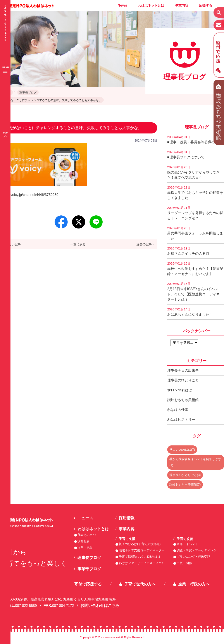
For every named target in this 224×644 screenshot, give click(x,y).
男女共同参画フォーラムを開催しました (195, 233)
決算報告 (84, 541)
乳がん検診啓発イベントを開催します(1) (195, 462)
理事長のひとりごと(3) (185, 475)
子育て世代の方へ (140, 584)
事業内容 (182, 5)
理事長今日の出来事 (183, 370)
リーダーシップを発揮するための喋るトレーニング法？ (195, 213)
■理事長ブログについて (186, 155)
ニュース (85, 518)
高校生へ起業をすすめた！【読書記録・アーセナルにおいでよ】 (195, 269)
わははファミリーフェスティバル (142, 563)
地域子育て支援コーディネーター (142, 550)
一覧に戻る (78, 244)
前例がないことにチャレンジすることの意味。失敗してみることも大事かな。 (52, 100)
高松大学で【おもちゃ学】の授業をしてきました (195, 193)
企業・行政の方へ (194, 584)
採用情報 (127, 518)
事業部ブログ (89, 569)
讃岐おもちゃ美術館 (183, 400)
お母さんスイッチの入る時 (188, 251)
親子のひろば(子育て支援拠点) (140, 544)
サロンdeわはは (180, 390)
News (122, 5)
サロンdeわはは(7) (182, 450)
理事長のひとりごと (183, 380)
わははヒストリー (181, 420)
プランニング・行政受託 (193, 557)
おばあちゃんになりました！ (190, 312)
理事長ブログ (28, 93)
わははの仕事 (178, 410)
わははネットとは (151, 5)
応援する (206, 5)
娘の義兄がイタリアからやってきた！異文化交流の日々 (193, 172)
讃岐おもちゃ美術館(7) (185, 485)
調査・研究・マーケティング (196, 550)
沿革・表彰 (85, 547)
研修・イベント (187, 544)
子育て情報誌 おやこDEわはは (140, 557)
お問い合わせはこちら (100, 606)
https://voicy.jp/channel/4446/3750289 (29, 195)
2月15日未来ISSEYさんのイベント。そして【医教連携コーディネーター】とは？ (195, 292)
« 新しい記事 (12, 244)
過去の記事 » (145, 244)
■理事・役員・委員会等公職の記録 (195, 140)
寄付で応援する (88, 584)
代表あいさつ (87, 535)
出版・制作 (184, 563)
